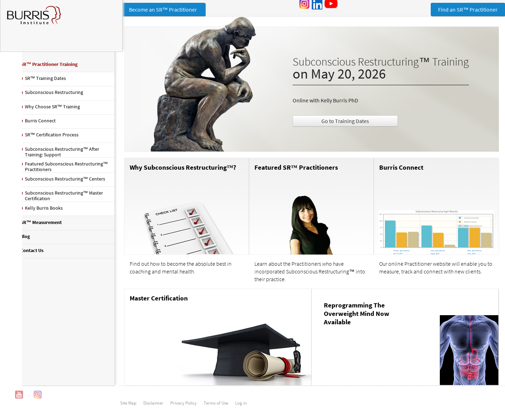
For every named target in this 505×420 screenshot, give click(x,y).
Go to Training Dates (338, 122)
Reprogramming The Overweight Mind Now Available (350, 318)
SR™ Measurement (40, 225)
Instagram (38, 399)
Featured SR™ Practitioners (287, 172)
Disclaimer (153, 408)
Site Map (128, 408)
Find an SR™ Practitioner (468, 9)
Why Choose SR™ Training (51, 109)
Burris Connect (397, 172)
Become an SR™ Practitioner (150, 9)
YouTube (19, 399)
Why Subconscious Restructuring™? (170, 172)
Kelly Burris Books (43, 210)
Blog (24, 239)
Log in (241, 408)
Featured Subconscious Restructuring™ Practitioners (54, 169)
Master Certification (145, 303)
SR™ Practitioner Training (48, 67)
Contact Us (31, 253)
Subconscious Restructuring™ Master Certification (63, 198)
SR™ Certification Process (51, 137)
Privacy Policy (183, 408)
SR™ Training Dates (44, 81)
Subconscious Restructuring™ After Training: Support (61, 154)
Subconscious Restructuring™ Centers (64, 181)
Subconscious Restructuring (53, 95)
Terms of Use (216, 408)
